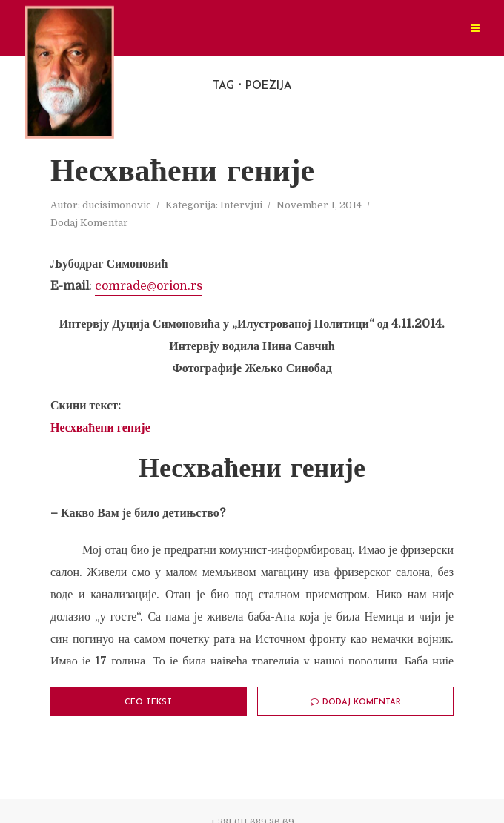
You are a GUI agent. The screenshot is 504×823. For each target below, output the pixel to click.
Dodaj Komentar (89, 223)
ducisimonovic (117, 205)
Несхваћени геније (182, 173)
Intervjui (241, 205)
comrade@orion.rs (149, 286)
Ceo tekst (148, 703)
